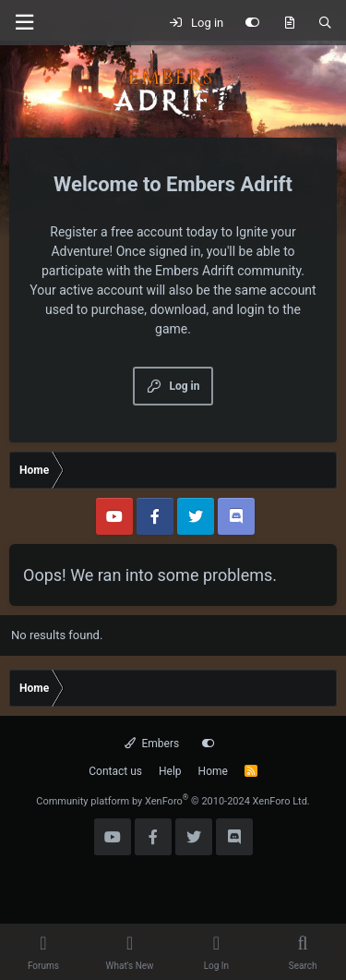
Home (213, 771)
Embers (152, 744)
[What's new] (289, 23)
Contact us (115, 771)
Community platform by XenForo (173, 801)
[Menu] (24, 23)
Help (170, 771)
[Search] (325, 23)
